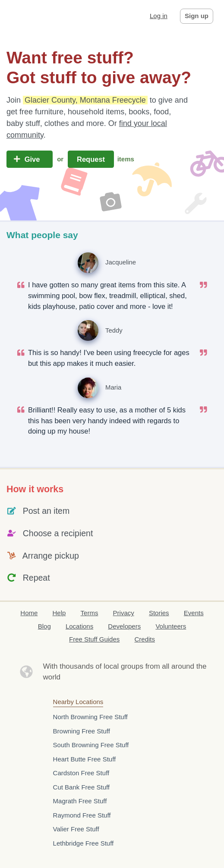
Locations (79, 626)
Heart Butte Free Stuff (85, 759)
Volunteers (171, 626)
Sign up (197, 16)
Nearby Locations (78, 702)
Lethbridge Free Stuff (84, 843)
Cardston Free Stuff (81, 773)
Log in (159, 16)
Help (59, 613)
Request (91, 159)
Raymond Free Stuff (82, 815)
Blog (44, 626)
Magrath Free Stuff (80, 801)
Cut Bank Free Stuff (81, 787)
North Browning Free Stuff (90, 717)
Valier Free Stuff (76, 829)
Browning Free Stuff (82, 731)
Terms (90, 613)
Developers (124, 626)
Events (194, 613)
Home (29, 613)
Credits (145, 639)
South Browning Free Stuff (91, 745)
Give (30, 159)
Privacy (124, 613)
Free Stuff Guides (94, 639)
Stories (159, 613)
